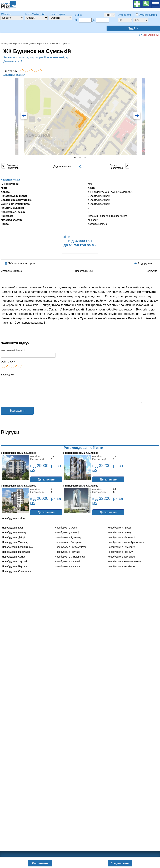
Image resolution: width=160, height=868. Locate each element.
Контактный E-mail (13, 350)
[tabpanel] (80, 116)
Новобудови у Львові (119, 533)
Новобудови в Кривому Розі (70, 552)
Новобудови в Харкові (14, 567)
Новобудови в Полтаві (67, 557)
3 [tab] (85, 158)
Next (135, 116)
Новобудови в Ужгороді (15, 547)
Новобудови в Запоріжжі (68, 547)
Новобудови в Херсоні (67, 567)
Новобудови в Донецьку (68, 542)
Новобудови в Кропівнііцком (18, 552)
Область (6, 14)
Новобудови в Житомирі (121, 542)
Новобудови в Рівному (120, 557)
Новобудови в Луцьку (120, 538)
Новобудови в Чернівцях (121, 572)
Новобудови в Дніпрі (13, 542)
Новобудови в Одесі (66, 533)
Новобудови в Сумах (14, 562)
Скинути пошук (149, 35)
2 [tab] (80, 158)
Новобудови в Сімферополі (70, 562)
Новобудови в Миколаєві (16, 557)
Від (76, 20)
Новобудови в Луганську (121, 552)
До (94, 20)
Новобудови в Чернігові (68, 572)
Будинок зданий (148, 15)
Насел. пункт (57, 14)
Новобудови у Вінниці (14, 538)
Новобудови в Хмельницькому (125, 567)
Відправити (17, 416)
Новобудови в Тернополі (121, 562)
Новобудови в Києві (13, 533)
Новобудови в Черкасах (15, 572)
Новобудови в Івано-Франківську (126, 547)
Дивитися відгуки (14, 75)
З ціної (78, 15)
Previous (25, 116)
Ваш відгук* (7, 375)
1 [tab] (75, 158)
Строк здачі (124, 15)
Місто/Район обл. (36, 14)
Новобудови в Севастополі (17, 576)
